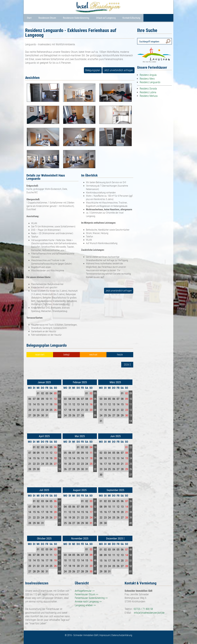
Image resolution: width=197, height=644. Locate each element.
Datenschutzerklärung (122, 635)
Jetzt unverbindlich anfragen (118, 70)
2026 (127, 365)
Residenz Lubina (148, 92)
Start (29, 18)
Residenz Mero (147, 79)
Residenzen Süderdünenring (76, 18)
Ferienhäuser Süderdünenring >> (91, 598)
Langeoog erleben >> (85, 605)
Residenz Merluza (149, 96)
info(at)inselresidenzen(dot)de (149, 613)
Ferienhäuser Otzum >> (86, 594)
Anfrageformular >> (85, 591)
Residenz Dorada (148, 89)
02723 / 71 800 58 (143, 609)
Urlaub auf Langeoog (106, 18)
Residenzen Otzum (47, 18)
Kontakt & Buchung (131, 18)
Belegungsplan (93, 70)
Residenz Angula (148, 75)
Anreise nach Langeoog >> (88, 602)
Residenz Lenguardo (150, 82)
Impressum (105, 635)
